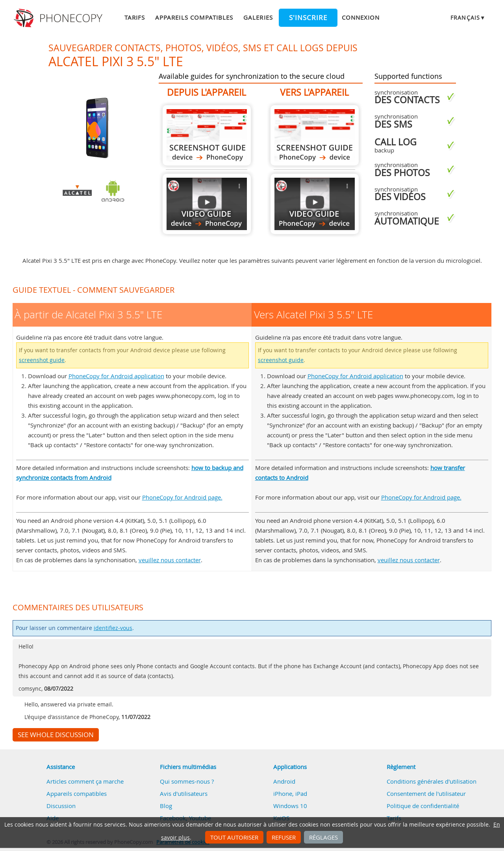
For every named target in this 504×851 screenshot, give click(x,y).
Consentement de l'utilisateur (426, 793)
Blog (166, 806)
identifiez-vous (113, 628)
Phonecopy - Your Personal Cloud (59, 18)
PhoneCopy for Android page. (182, 497)
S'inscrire (308, 18)
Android (284, 781)
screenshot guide (42, 360)
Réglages (323, 837)
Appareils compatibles (194, 17)
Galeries (258, 17)
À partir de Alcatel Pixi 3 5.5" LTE (207, 135)
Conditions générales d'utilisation (432, 781)
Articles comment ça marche (85, 781)
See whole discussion (56, 735)
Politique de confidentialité (423, 806)
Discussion (61, 806)
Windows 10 (290, 806)
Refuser (284, 837)
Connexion (361, 17)
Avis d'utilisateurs (184, 793)
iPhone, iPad (290, 793)
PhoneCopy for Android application (116, 376)
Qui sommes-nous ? (187, 781)
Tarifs (135, 17)
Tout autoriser (234, 837)
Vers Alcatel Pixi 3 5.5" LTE (315, 135)
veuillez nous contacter (170, 560)
